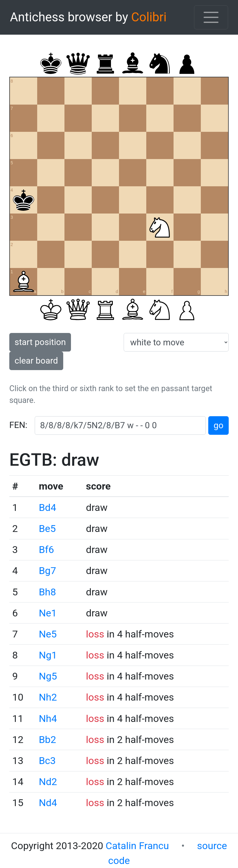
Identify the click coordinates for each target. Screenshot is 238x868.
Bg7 (47, 571)
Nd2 (48, 782)
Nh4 (48, 719)
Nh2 (48, 697)
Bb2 (47, 740)
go (218, 425)
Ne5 (48, 634)
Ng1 (48, 655)
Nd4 (48, 803)
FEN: (18, 425)
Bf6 (46, 550)
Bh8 (47, 592)
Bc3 (47, 761)
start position (40, 342)
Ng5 (48, 676)
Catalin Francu (137, 846)
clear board (36, 361)
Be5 (47, 529)
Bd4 (47, 507)
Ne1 (48, 613)
